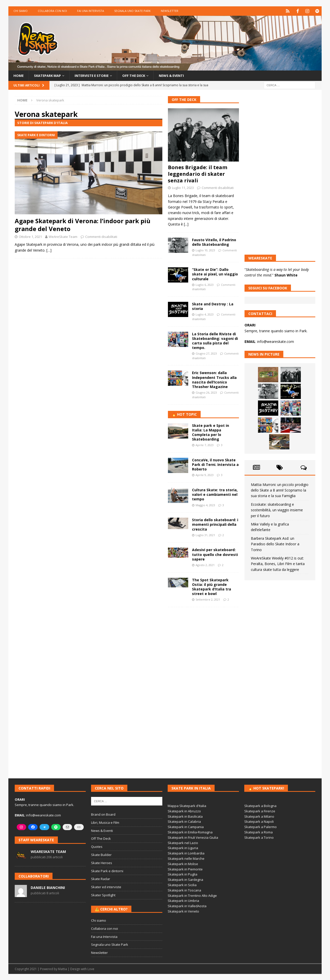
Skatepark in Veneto (183, 911)
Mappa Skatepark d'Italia (187, 806)
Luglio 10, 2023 (205, 250)
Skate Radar (101, 879)
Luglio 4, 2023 (205, 314)
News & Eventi (182, 75)
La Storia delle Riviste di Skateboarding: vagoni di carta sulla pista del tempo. (215, 341)
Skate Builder (101, 854)
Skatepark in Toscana (184, 890)
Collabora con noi (52, 11)
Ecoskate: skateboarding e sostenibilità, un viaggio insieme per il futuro (277, 510)
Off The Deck (184, 99)
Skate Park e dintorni (107, 871)
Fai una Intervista (91, 11)
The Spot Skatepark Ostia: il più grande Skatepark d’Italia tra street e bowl (212, 587)
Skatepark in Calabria (184, 821)
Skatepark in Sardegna (185, 879)
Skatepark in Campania (186, 827)
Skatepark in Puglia (183, 874)
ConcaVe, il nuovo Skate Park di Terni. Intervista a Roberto (215, 464)
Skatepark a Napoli (259, 821)
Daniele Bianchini (48, 887)
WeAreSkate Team (63, 236)
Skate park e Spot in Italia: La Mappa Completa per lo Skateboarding (211, 432)
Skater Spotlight (103, 895)
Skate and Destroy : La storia (213, 306)
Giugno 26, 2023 (206, 392)
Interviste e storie (97, 75)
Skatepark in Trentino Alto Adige (192, 895)
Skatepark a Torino (259, 837)
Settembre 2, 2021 (208, 599)
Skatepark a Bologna (260, 806)
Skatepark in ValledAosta (187, 906)
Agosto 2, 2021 (205, 565)
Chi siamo (21, 11)
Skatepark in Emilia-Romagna (190, 832)
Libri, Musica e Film (105, 822)
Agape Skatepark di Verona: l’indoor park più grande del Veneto (83, 224)
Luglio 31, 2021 (205, 535)
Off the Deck (142, 75)
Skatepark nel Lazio (183, 843)
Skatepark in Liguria (183, 848)
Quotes (97, 846)
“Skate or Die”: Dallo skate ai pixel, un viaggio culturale (215, 274)
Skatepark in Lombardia (186, 853)
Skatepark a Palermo (260, 827)
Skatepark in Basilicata (185, 816)
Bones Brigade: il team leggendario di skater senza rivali (198, 174)
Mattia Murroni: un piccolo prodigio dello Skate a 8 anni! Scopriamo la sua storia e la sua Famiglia (280, 490)
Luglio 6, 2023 (205, 284)
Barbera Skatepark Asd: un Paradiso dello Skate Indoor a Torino (275, 544)
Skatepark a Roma (258, 832)
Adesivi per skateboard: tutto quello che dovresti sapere (215, 554)
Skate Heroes (102, 863)
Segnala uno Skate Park (132, 11)
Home (19, 75)
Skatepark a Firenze (260, 811)
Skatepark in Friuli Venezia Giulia (193, 837)
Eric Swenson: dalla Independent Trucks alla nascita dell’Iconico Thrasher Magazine (214, 380)
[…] (49, 250)
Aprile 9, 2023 (205, 475)
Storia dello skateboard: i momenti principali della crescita (215, 524)
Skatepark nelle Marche (186, 858)
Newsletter (170, 11)
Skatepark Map (49, 75)
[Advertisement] (203, 689)
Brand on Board (103, 814)
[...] (186, 224)
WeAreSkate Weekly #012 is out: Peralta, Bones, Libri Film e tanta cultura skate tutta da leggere (278, 564)
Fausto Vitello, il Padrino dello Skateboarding (214, 242)
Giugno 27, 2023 (206, 353)
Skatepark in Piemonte (185, 869)
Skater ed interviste (106, 887)
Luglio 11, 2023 (183, 188)
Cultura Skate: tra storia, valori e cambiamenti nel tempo (215, 494)
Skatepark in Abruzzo (184, 811)
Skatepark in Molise (183, 864)
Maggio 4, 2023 (205, 505)
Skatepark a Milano (259, 816)
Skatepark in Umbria (183, 901)
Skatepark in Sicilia (182, 885)
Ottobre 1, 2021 (30, 236)
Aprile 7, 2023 (205, 445)
